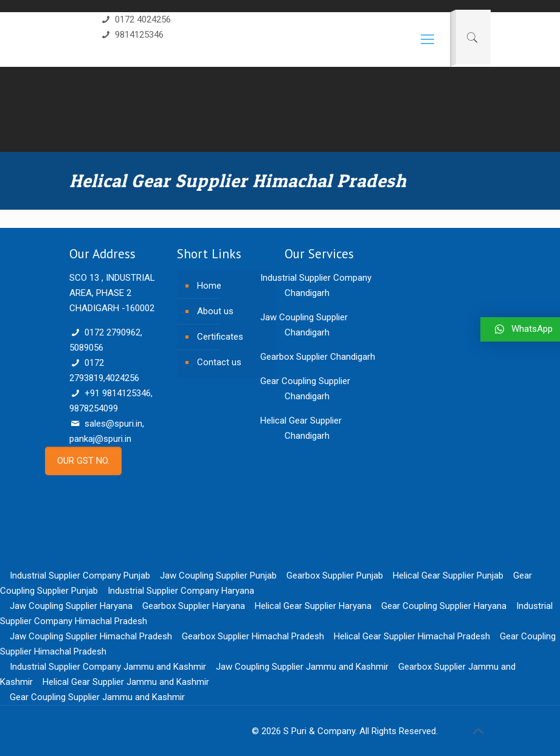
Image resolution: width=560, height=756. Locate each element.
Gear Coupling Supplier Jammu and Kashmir (97, 697)
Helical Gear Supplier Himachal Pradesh (412, 636)
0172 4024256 (135, 19)
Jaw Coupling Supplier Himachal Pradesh (91, 636)
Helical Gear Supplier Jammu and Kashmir (126, 682)
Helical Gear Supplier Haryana (313, 606)
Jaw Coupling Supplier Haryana (71, 606)
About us (215, 311)
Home (209, 286)
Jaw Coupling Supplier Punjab (218, 576)
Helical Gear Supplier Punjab (448, 576)
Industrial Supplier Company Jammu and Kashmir (108, 667)
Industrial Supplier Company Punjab (80, 576)
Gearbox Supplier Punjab (335, 576)
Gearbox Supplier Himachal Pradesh (253, 636)
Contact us (219, 362)
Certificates (220, 337)
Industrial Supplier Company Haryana (181, 591)
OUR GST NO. (83, 461)
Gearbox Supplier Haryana (194, 606)
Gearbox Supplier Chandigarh (318, 357)
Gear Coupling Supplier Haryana (444, 606)
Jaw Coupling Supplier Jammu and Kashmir (302, 667)
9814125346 (132, 35)
